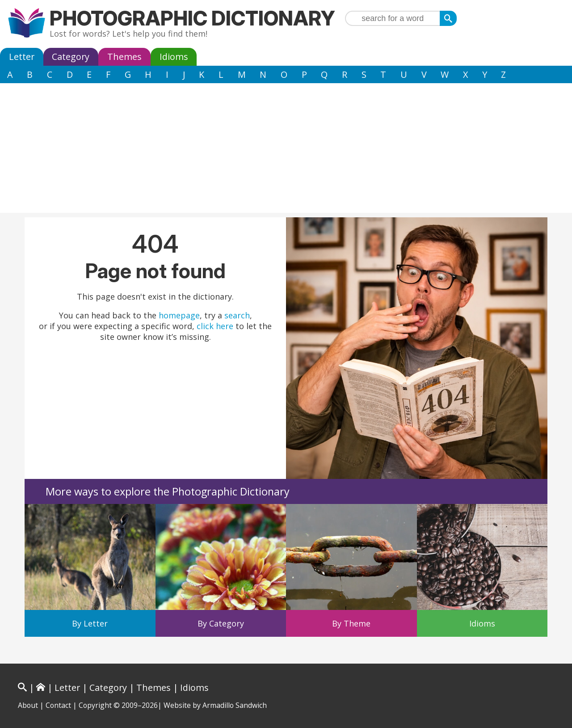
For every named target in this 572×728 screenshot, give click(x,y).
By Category (221, 623)
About (28, 705)
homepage (179, 315)
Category (71, 57)
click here (215, 326)
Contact (58, 705)
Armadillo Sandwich (235, 705)
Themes (124, 57)
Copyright (95, 705)
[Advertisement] (286, 150)
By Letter (90, 623)
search (237, 315)
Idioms (174, 57)
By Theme (351, 623)
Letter (22, 57)
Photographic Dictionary (192, 18)
